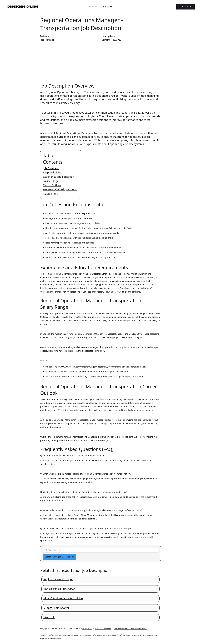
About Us (93, 7)
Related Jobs (50, 194)
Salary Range (51, 181)
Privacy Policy (87, 629)
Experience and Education (59, 177)
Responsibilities (52, 172)
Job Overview (51, 168)
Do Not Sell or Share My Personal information (130, 629)
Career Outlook (52, 185)
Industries (107, 7)
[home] (22, 7)
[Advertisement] (100, 62)
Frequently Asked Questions (60, 189)
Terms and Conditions (103, 629)
